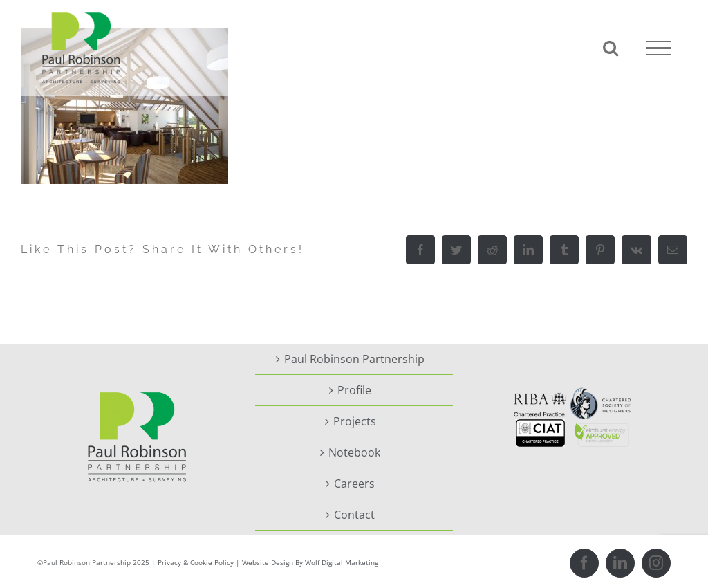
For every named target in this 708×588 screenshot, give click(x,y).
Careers (354, 484)
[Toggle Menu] (658, 48)
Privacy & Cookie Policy (196, 562)
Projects (355, 421)
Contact (354, 515)
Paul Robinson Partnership (354, 359)
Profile (354, 390)
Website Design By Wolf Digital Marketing (310, 562)
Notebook (354, 452)
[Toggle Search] (611, 48)
